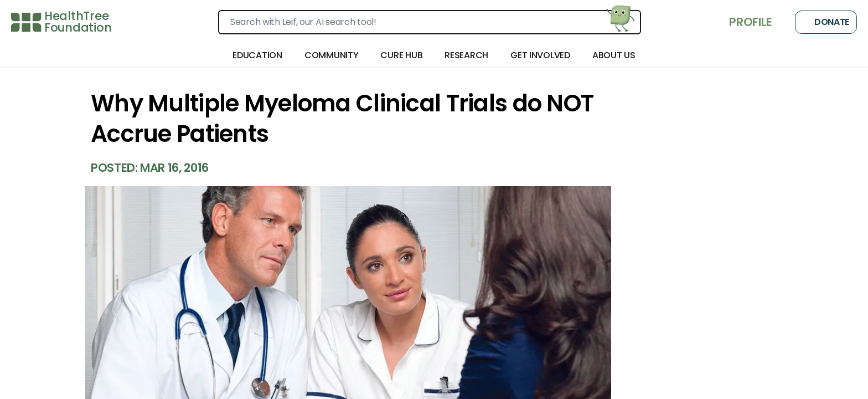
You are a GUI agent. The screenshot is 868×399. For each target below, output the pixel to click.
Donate (826, 22)
